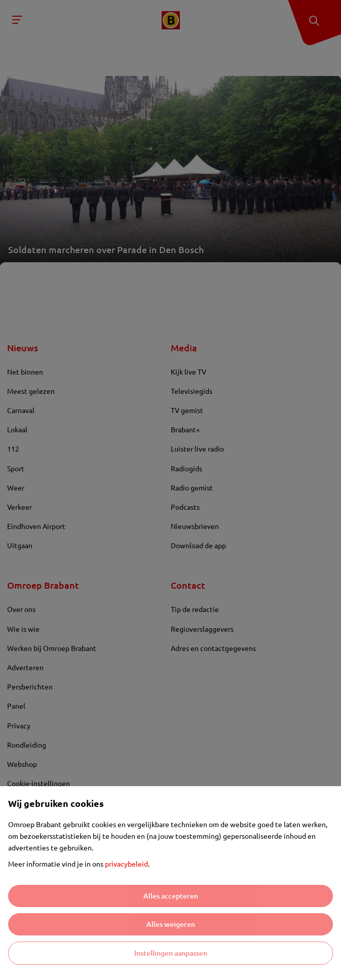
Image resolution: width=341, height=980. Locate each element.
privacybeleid (126, 864)
